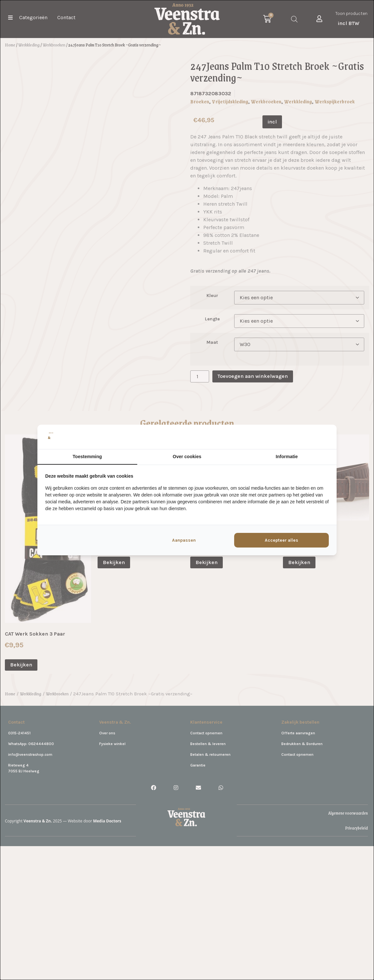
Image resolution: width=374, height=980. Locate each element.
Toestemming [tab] (87, 457)
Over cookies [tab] (187, 457)
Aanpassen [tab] (184, 540)
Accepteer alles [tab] (281, 540)
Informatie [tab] (287, 457)
